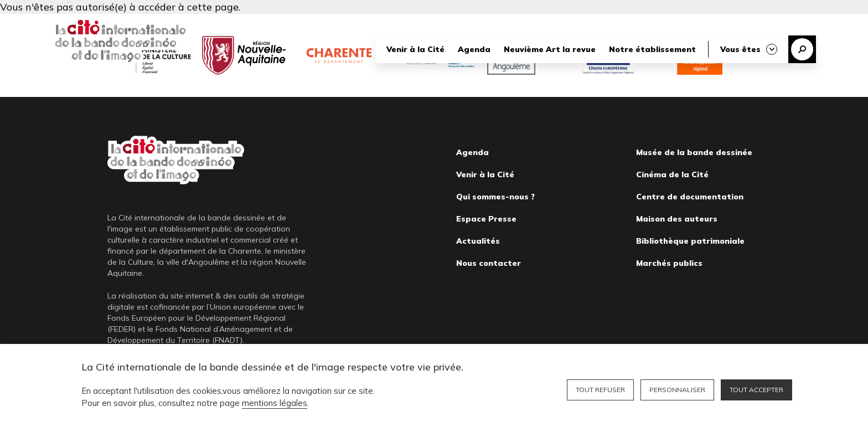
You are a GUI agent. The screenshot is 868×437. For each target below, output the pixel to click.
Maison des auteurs (677, 219)
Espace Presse (486, 219)
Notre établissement (652, 49)
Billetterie (747, 23)
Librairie (621, 23)
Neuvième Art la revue (550, 49)
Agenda (474, 49)
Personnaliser (677, 390)
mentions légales (275, 403)
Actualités (478, 241)
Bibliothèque (682, 23)
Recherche (802, 49)
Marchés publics (669, 263)
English (803, 23)
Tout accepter (756, 390)
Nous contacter (489, 263)
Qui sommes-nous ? (495, 197)
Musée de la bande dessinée (694, 152)
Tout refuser (600, 390)
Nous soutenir (563, 23)
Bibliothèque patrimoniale (690, 241)
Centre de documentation (690, 197)
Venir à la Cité (415, 49)
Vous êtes (740, 49)
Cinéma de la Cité (672, 174)
